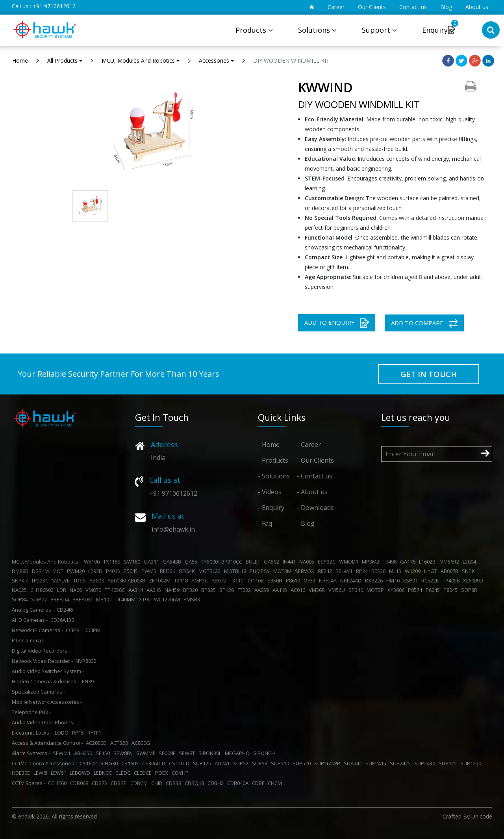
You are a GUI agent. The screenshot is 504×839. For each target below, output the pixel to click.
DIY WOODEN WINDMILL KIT (291, 60)
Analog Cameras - (33, 610)
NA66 (77, 590)
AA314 (137, 590)
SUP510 (281, 763)
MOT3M (283, 571)
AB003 (98, 580)
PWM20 (77, 571)
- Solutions (274, 476)
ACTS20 (120, 743)
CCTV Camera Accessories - (44, 763)
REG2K (169, 571)
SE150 (104, 753)
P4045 (114, 571)
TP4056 (452, 580)
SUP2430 (426, 763)
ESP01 (412, 580)
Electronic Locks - (32, 733)
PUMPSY (261, 571)
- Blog (306, 523)
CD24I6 (66, 610)
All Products (65, 60)
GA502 (273, 562)
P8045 (452, 590)
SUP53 (261, 763)
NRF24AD (352, 580)
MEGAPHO (238, 753)
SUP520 (303, 763)
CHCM (276, 783)
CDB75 (101, 783)
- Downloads (315, 508)
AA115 (281, 590)
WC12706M (168, 599)
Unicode (482, 816)
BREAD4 (61, 599)
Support (379, 30)
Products (254, 30)
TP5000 (210, 562)
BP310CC (233, 562)
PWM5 (150, 571)
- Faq (265, 523)
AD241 (223, 763)
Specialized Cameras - (38, 692)
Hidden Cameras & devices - (45, 681)
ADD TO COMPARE (424, 323)
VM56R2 (451, 562)
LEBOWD (81, 773)
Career (336, 7)
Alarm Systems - (31, 753)
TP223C (41, 580)
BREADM (84, 599)
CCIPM (94, 630)
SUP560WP (328, 763)
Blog (446, 7)
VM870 (94, 590)
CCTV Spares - (29, 783)
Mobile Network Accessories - (47, 702)
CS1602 (89, 763)
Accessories (216, 60)
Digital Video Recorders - (41, 651)
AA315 (155, 590)
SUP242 (354, 763)
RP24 (363, 571)
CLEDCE (144, 773)
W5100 (93, 562)
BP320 (192, 590)
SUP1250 (472, 763)
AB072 (220, 580)
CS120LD (180, 763)
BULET (254, 562)
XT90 (146, 599)
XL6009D (474, 580)
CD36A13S (64, 620)
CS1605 (131, 763)
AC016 (299, 590)
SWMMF (147, 753)
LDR (63, 590)
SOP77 (40, 599)
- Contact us (315, 476)
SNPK (470, 571)
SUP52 (242, 763)
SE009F (168, 753)
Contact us (413, 7)
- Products (273, 460)
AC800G (142, 743)
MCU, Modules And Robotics (141, 60)
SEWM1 (63, 753)
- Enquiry (271, 508)
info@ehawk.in (173, 529)
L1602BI (429, 562)
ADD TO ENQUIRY (337, 323)
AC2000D (97, 743)
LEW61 (60, 773)
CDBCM (140, 783)
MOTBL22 (211, 571)
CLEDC (124, 773)
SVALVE (62, 580)
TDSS (81, 580)
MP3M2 (372, 562)
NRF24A (329, 580)
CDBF (259, 783)
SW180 (133, 562)
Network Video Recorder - (42, 661)
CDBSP (120, 783)
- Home (269, 445)
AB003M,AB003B (128, 580)
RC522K (431, 580)
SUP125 (203, 763)
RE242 (326, 571)
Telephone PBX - (31, 712)
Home (20, 60)
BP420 (228, 590)
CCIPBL (75, 630)
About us (477, 7)
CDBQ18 (195, 783)
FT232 (245, 590)
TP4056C (116, 590)
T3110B (257, 580)
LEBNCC (104, 773)
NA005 (308, 562)
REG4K (188, 571)
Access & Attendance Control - (47, 743)
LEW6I (42, 773)
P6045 (434, 590)
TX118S (113, 562)
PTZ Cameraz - (29, 640)
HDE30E (22, 773)
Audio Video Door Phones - (44, 722)
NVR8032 (87, 661)
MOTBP (376, 590)
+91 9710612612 (54, 6)
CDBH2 (217, 783)
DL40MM (127, 599)
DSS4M (42, 571)
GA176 (409, 562)
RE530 (380, 571)
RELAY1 (345, 571)
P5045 (132, 571)
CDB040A (239, 783)
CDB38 (175, 783)
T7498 (391, 562)
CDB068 (80, 783)
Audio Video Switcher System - (48, 671)
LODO (63, 733)
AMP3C (201, 580)
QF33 (311, 580)
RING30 (110, 763)
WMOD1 (350, 562)
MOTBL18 (236, 571)
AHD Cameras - (30, 620)
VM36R (318, 590)
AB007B (451, 571)
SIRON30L (211, 753)
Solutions (317, 30)
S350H (276, 580)
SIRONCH (265, 753)
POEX (163, 773)
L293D (96, 571)
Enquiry (435, 30)
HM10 (394, 580)
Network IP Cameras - (37, 630)
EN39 (89, 681)
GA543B (173, 562)
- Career (309, 445)
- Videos (270, 492)
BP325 (210, 590)
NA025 (20, 590)
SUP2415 (377, 763)
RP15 (79, 733)
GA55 (192, 562)
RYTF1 (95, 733)
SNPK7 (21, 580)
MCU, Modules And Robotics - (46, 562)
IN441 (290, 562)
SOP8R (470, 590)
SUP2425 (401, 763)
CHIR (158, 783)
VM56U (338, 590)
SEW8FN (124, 753)
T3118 (182, 580)
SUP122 (449, 763)
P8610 (294, 580)
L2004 (471, 562)
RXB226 (375, 580)
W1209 (414, 571)
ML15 (396, 571)
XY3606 (397, 590)
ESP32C (328, 562)
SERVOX (306, 571)
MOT (59, 571)
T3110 (238, 580)
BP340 (357, 590)
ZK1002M (161, 580)
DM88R (21, 571)
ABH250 (84, 753)
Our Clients (372, 7)
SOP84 (21, 599)
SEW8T (188, 753)
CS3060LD (155, 763)
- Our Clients (315, 460)
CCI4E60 (58, 783)
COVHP (181, 773)
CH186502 (43, 590)
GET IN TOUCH (429, 374)
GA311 (153, 562)
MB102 (105, 599)
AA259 (263, 590)
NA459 (173, 590)
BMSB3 (193, 599)
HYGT (432, 571)
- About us (312, 492)
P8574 (416, 590)
